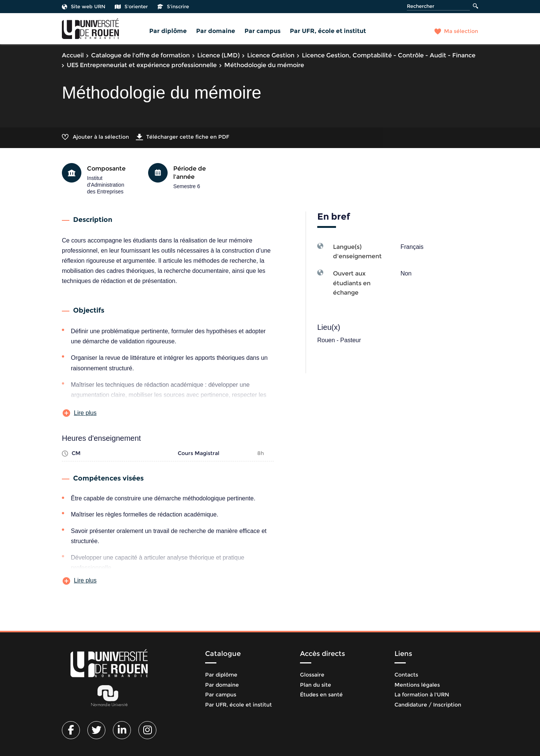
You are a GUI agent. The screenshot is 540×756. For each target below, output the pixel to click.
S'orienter (131, 6)
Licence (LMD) (218, 55)
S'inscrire (173, 6)
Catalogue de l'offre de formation (140, 55)
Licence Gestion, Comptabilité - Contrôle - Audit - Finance (389, 55)
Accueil (73, 55)
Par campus (262, 31)
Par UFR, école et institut (328, 31)
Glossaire (312, 675)
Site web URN (84, 6)
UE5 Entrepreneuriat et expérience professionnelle (142, 65)
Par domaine (216, 31)
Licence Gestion (271, 55)
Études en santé (321, 695)
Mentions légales (417, 685)
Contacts (406, 675)
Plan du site (316, 685)
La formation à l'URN (422, 695)
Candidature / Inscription (428, 705)
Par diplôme (168, 31)
